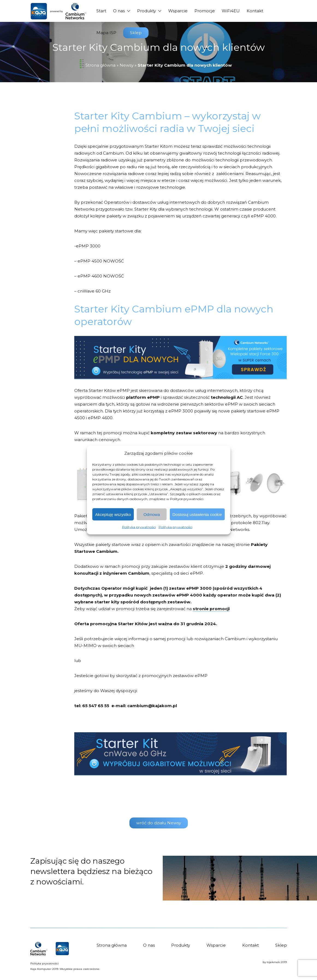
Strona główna (100, 65)
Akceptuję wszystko (113, 514)
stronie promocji (211, 609)
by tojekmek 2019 (275, 962)
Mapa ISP (106, 33)
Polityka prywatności (139, 527)
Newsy (127, 65)
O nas (119, 11)
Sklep (136, 33)
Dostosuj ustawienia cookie (197, 514)
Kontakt (255, 11)
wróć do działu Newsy (159, 823)
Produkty (146, 11)
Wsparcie (178, 11)
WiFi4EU (231, 11)
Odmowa (152, 514)
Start (101, 11)
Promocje (205, 11)
